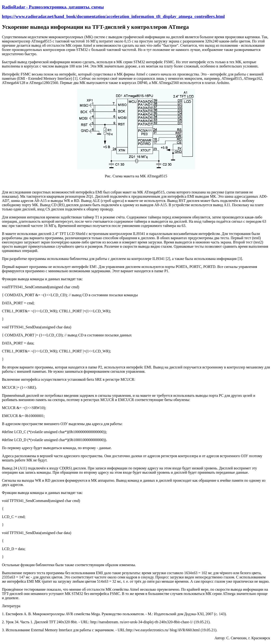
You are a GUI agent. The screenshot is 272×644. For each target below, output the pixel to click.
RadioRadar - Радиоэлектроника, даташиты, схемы (53, 7)
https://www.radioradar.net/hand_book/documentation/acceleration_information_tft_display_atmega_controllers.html (113, 16)
